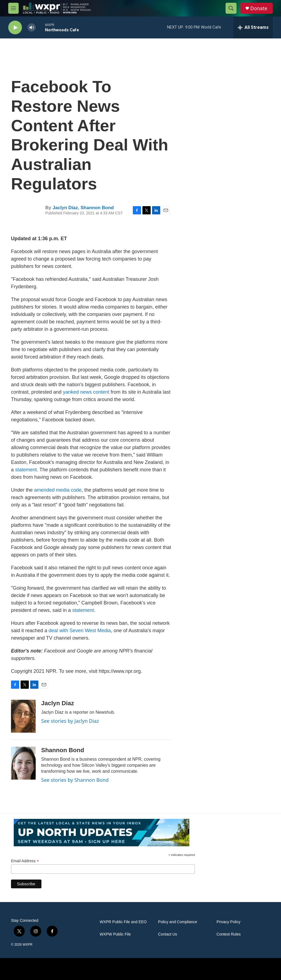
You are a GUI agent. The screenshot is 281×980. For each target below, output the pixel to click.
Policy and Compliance (178, 922)
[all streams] (253, 27)
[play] (15, 28)
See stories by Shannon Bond (75, 780)
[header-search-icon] (231, 8)
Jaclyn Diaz (65, 208)
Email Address (25, 861)
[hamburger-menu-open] (13, 8)
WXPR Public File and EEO (123, 922)
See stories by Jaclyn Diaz (70, 721)
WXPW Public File (115, 934)
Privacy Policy (228, 922)
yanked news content (86, 392)
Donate (259, 8)
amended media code (58, 490)
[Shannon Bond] (23, 763)
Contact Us (168, 934)
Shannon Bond (97, 208)
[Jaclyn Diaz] (23, 716)
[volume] (32, 28)
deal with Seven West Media (80, 631)
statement (26, 470)
